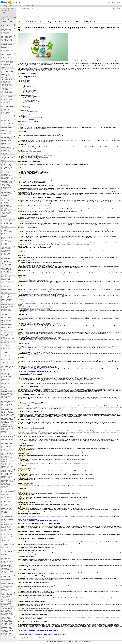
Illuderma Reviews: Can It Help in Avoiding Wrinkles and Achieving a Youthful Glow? (8, 31)
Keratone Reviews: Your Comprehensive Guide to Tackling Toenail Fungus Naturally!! (7, 596)
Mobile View (115, 3)
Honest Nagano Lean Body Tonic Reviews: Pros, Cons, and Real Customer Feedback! (7, 528)
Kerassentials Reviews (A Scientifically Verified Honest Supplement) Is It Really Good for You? (7, 438)
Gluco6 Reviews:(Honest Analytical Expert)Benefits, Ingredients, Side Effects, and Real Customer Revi (6, 252)
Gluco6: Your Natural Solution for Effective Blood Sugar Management (7, 553)
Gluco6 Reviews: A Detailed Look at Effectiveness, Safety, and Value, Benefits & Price (7, 232)
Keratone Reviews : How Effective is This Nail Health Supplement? (7, 511)
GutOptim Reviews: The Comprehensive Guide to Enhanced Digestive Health (7, 386)
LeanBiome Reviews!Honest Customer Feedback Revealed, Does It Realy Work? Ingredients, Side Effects (7, 140)
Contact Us (49, 642)
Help (120, 3)
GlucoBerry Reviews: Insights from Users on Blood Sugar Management (7, 430)
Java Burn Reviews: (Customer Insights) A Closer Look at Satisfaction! (7, 361)
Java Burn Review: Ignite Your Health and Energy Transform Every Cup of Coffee (7, 56)
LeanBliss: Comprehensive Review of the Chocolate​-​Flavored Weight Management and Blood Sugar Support (8, 494)
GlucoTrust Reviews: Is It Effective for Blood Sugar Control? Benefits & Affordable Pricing (7, 456)
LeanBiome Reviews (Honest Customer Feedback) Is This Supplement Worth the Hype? (7, 130)
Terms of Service (64, 642)
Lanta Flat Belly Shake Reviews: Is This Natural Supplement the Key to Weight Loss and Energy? (8, 413)
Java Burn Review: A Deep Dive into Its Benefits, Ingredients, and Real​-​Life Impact (7, 39)
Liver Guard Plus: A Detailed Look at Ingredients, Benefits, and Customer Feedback (7, 176)
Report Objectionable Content (47, 638)
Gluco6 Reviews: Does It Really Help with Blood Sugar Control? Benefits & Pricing (7, 404)
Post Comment (27, 638)
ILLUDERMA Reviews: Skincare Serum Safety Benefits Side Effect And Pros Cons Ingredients (7, 64)
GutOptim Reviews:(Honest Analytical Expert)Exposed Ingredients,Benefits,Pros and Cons (8, 280)
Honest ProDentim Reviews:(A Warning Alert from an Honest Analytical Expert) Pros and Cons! (7, 122)
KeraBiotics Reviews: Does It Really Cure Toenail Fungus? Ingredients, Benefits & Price (7, 465)
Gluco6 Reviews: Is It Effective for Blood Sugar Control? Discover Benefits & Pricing (7, 346)
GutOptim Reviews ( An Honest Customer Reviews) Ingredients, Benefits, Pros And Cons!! (7, 578)
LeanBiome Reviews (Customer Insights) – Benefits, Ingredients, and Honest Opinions (7, 327)
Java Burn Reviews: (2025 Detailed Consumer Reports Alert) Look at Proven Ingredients (7, 612)
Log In (109, 3)
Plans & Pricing (56, 642)
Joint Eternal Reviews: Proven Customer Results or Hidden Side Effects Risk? (7, 519)
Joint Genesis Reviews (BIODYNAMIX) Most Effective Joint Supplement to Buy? (7, 271)
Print (119, 6)
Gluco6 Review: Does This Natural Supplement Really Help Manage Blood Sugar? (7, 91)
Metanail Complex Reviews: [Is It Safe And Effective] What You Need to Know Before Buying (8, 150)
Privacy (70, 642)
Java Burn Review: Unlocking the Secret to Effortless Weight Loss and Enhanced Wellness (7, 421)
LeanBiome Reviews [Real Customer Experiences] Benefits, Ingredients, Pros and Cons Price (7, 48)
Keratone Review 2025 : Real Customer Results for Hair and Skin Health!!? (7, 223)
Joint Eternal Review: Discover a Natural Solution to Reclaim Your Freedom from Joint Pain (7, 83)
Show (14, 18)
